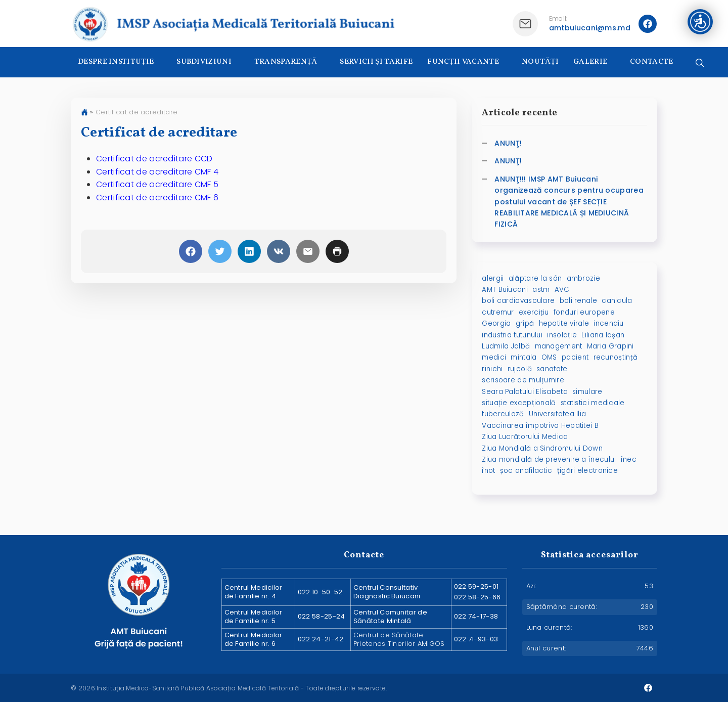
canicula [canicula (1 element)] (617, 301)
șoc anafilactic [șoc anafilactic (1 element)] (526, 471)
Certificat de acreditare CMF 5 (157, 184)
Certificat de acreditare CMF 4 (157, 172)
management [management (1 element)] (559, 346)
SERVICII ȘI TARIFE (376, 62)
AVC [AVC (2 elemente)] (562, 290)
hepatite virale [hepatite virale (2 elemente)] (564, 323)
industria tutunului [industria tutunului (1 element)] (512, 335)
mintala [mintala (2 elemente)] (524, 357)
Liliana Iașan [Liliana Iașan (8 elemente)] (603, 335)
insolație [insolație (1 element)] (562, 335)
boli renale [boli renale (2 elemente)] (578, 301)
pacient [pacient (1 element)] (575, 357)
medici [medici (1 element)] (494, 357)
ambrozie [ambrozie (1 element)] (583, 278)
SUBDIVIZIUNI (204, 62)
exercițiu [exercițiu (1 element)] (534, 312)
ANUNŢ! (508, 143)
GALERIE (590, 62)
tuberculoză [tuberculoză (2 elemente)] (503, 414)
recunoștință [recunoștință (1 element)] (616, 357)
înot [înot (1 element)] (488, 471)
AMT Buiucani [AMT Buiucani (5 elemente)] (505, 290)
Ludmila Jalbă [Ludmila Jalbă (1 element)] (506, 346)
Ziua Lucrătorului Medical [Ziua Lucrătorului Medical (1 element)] (526, 437)
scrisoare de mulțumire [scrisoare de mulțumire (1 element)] (523, 380)
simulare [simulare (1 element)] (587, 392)
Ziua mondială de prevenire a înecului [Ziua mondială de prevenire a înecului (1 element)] (549, 459)
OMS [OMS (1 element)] (549, 357)
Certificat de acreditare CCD (154, 159)
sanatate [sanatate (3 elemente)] (552, 369)
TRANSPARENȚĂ (286, 62)
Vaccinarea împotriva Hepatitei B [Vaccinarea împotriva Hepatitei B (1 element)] (540, 426)
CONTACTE (651, 62)
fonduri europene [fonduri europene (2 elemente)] (584, 312)
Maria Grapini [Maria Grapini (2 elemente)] (610, 346)
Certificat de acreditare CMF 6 (157, 198)
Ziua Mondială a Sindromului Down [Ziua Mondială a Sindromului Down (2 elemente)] (542, 448)
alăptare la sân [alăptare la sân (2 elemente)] (535, 278)
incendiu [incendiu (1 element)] (608, 323)
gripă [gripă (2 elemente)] (525, 323)
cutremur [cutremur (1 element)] (498, 312)
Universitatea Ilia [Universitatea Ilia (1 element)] (557, 414)
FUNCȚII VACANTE (463, 62)
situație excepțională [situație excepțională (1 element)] (519, 403)
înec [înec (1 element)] (629, 459)
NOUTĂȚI (540, 62)
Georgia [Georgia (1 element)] (496, 323)
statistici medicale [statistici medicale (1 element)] (593, 403)
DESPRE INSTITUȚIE (116, 62)
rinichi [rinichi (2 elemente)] (492, 369)
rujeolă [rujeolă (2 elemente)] (520, 369)
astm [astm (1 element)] (541, 290)
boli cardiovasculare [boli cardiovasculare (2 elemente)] (518, 301)
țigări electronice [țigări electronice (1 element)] (587, 471)
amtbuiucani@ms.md (590, 28)
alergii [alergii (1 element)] (493, 278)
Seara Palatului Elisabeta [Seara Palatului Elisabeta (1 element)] (525, 392)
